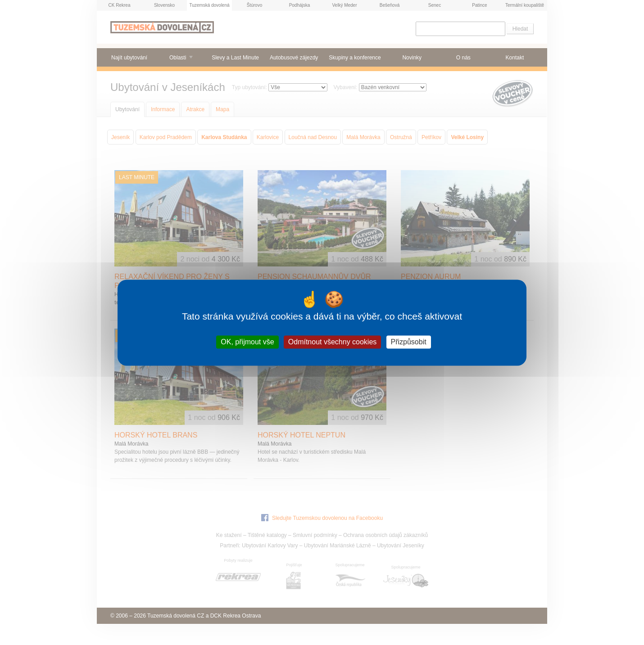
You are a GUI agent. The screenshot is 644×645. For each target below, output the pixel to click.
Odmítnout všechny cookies (333, 342)
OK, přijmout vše (247, 342)
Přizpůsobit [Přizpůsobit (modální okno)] (409, 342)
